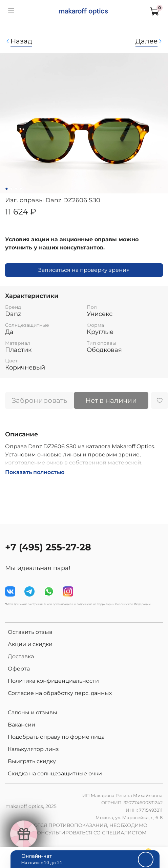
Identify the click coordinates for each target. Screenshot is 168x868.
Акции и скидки (30, 644)
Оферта (19, 669)
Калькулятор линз (33, 749)
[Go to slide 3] (16, 189)
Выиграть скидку (32, 761)
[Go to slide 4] (21, 189)
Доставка (21, 656)
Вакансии (22, 725)
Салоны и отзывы (33, 712)
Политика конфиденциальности (53, 681)
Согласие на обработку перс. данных (60, 693)
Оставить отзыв (30, 632)
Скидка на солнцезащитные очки (55, 773)
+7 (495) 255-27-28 (48, 547)
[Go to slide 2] (11, 189)
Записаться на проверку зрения (84, 270)
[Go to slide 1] (6, 189)
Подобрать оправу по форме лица (56, 737)
